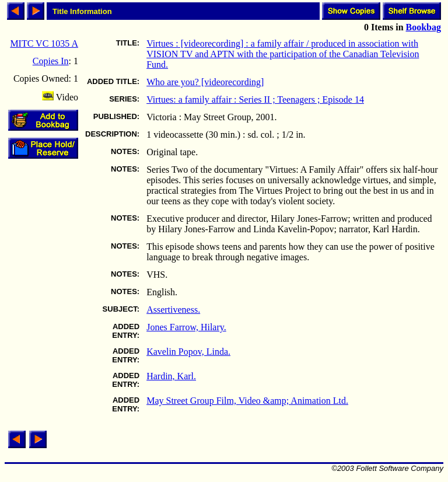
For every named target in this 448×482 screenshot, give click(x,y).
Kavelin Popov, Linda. (188, 352)
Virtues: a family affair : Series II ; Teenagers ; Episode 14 (255, 99)
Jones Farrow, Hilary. (186, 327)
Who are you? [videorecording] (205, 82)
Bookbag (423, 27)
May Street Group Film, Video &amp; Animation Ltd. (247, 401)
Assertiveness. (173, 310)
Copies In (51, 61)
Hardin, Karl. (171, 376)
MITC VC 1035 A (44, 43)
